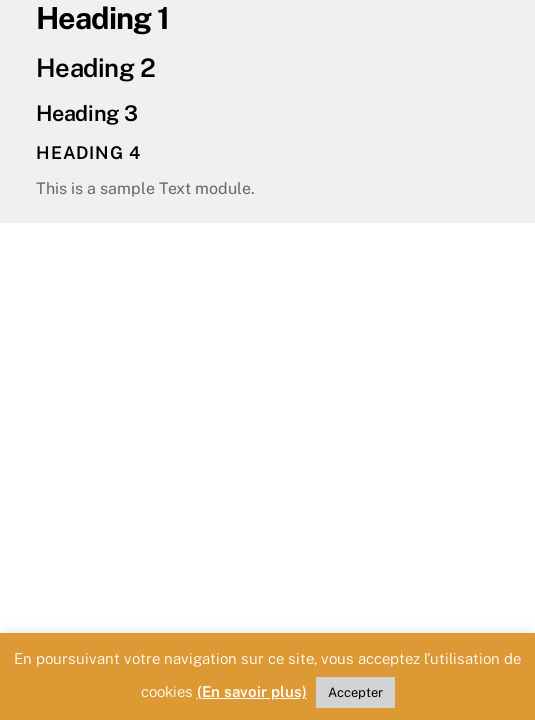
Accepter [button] (355, 692)
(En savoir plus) (252, 691)
